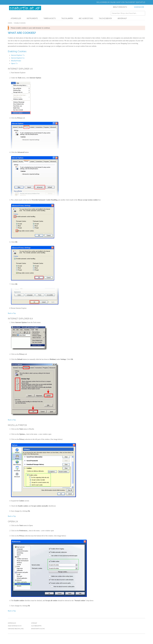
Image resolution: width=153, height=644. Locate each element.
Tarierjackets (50, 18)
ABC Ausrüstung (86, 18)
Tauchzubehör (105, 18)
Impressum (12, 623)
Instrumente (32, 18)
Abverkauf (122, 18)
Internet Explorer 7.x (18, 55)
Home (10, 23)
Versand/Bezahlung (16, 629)
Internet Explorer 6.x (18, 58)
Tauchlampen (67, 18)
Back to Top (12, 313)
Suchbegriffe (36, 626)
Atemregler (16, 18)
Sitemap (34, 623)
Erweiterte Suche (38, 629)
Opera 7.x (14, 63)
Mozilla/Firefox (16, 61)
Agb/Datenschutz (15, 626)
